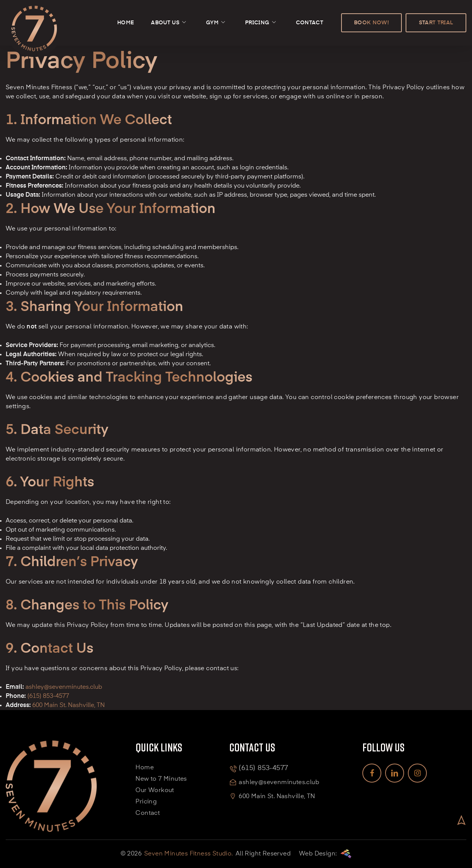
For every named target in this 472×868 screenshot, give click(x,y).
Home (145, 768)
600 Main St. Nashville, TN (277, 797)
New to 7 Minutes (161, 779)
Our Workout (155, 791)
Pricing (146, 802)
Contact (148, 813)
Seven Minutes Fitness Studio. (189, 854)
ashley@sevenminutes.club (64, 687)
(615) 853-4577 (48, 696)
